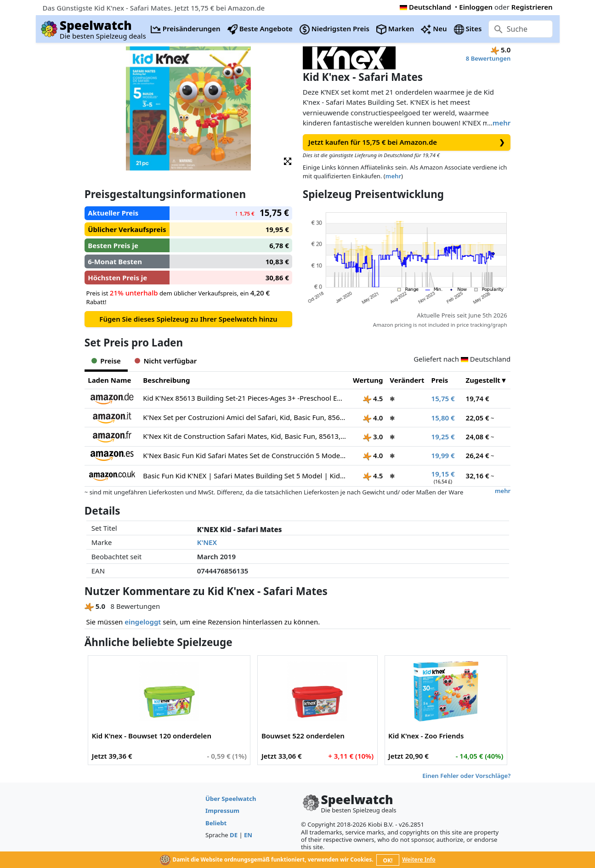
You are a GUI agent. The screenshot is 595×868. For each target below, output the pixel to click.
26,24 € (478, 455)
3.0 (373, 437)
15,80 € (443, 418)
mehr (501, 123)
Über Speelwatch (231, 799)
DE (234, 835)
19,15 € (443, 474)
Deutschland (425, 7)
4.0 (373, 418)
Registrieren (532, 7)
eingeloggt (143, 622)
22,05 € (478, 418)
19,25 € (443, 437)
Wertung (368, 380)
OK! (388, 860)
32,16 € (478, 476)
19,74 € (478, 398)
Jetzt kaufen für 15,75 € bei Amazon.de (407, 142)
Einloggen (476, 7)
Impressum (222, 811)
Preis (440, 380)
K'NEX (207, 542)
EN (248, 835)
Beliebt (216, 823)
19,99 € (443, 455)
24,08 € (478, 437)
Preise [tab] (106, 361)
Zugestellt (483, 380)
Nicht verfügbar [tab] (166, 361)
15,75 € (443, 398)
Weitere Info (419, 859)
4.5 (373, 398)
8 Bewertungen (488, 58)
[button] (288, 161)
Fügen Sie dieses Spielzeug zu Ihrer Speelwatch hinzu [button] (188, 319)
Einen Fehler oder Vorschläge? (466, 776)
